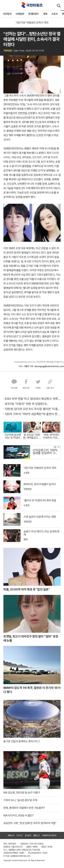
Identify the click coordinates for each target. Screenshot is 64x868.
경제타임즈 (34, 14)
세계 (45, 14)
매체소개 (11, 835)
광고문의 (28, 835)
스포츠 (55, 14)
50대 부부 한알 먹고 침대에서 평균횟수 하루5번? (33, 399)
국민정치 (7, 14)
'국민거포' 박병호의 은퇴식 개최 (32, 23)
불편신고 (37, 835)
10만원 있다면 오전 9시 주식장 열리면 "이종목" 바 (33, 409)
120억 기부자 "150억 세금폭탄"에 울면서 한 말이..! (33, 414)
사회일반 (20, 14)
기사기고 (19, 835)
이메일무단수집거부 (49, 835)
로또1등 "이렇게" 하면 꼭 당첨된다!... (26, 404)
